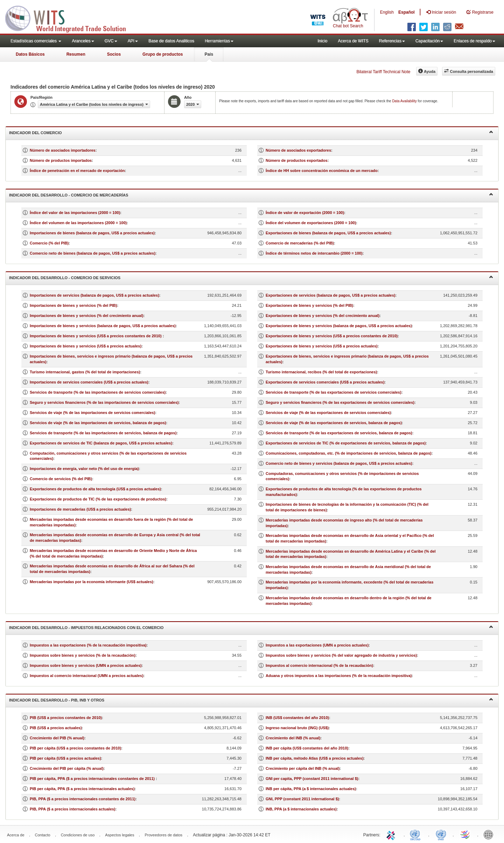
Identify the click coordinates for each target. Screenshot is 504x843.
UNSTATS (441, 834)
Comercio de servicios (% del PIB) (61, 479)
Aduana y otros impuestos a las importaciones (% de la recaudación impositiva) (339, 676)
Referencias (392, 41)
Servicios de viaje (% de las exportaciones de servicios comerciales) (328, 413)
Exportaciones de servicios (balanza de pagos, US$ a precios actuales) (330, 295)
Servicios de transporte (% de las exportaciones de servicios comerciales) (334, 392)
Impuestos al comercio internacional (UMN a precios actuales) (87, 676)
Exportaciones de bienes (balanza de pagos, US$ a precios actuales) (328, 233)
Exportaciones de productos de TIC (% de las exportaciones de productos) (98, 499)
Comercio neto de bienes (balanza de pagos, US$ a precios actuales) (93, 253)
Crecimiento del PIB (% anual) (57, 738)
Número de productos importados (61, 160)
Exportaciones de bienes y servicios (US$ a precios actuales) (322, 346)
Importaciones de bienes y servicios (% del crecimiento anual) (87, 316)
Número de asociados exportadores (298, 150)
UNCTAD (416, 834)
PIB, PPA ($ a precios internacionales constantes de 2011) (83, 799)
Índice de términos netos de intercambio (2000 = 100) (314, 253)
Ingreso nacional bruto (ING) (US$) (297, 728)
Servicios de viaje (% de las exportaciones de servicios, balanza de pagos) (334, 423)
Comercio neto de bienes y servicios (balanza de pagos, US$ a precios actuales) (339, 463)
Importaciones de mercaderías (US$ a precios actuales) (80, 509)
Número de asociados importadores (63, 150)
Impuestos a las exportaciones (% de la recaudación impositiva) (88, 645)
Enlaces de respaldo (474, 41)
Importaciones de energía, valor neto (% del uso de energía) (84, 469)
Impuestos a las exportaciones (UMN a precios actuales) (317, 645)
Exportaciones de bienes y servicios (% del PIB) (309, 305)
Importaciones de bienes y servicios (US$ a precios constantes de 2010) (96, 336)
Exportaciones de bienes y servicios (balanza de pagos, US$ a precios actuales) (339, 326)
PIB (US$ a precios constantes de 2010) (66, 718)
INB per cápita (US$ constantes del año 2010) (307, 748)
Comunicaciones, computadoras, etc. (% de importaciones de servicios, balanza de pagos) (349, 453)
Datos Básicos (30, 54)
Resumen (76, 54)
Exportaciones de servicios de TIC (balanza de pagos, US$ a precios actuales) (101, 443)
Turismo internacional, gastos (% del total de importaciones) (85, 372)
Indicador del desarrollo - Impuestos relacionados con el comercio (251, 627)
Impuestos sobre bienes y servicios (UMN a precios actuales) (86, 665)
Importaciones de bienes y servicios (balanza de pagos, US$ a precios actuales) (103, 326)
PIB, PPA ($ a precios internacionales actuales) (73, 809)
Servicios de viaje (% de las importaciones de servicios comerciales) (92, 413)
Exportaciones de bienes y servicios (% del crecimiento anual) (323, 316)
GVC (111, 41)
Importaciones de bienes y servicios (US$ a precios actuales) (86, 346)
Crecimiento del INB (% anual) (293, 738)
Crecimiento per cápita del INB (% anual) (303, 768)
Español (407, 12)
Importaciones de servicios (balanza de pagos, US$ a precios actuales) (94, 295)
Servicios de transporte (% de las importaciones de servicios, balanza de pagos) (103, 433)
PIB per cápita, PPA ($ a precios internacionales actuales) (82, 789)
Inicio (322, 41)
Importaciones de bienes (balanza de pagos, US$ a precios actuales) (92, 233)
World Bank (490, 834)
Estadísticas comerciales (36, 41)
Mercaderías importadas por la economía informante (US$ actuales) (92, 582)
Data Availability (405, 101)
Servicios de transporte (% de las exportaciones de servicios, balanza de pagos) (339, 433)
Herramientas (219, 41)
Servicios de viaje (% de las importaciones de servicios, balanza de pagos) (98, 423)
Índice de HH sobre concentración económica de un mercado (322, 171)
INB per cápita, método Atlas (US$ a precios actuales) (315, 758)
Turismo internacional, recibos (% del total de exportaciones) (321, 372)
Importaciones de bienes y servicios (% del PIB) (73, 305)
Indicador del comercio (251, 132)
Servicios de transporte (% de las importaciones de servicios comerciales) (98, 392)
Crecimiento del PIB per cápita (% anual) (67, 768)
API (133, 41)
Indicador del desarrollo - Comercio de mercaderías (251, 195)
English (387, 12)
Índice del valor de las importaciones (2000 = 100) (75, 213)
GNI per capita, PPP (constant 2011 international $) (312, 779)
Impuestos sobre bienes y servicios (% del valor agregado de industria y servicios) (341, 655)
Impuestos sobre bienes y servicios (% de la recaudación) (83, 655)
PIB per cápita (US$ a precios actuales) (65, 758)
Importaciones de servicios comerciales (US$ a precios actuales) (89, 382)
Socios (114, 54)
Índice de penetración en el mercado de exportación (77, 171)
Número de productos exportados (297, 160)
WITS (70, 18)
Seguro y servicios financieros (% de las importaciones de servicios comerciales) (104, 402)
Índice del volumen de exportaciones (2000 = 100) (311, 223)
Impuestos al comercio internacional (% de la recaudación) (319, 665)
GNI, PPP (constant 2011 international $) (302, 799)
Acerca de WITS (353, 41)
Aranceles (83, 41)
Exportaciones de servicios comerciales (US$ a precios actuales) (325, 382)
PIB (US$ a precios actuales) (56, 728)
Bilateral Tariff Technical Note (383, 72)
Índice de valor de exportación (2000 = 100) (305, 213)
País (209, 54)
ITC (392, 834)
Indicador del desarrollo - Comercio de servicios (251, 277)
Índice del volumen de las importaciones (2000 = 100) (78, 223)
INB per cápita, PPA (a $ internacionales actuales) (311, 789)
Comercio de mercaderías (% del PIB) (300, 243)
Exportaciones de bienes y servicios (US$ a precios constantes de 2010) (332, 336)
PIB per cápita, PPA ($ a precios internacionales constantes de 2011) (93, 779)
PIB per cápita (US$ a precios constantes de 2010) (75, 748)
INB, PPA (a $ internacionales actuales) (301, 809)
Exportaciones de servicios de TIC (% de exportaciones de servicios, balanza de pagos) (346, 443)
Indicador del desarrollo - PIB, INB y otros (251, 700)
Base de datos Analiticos (171, 41)
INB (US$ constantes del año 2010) (297, 718)
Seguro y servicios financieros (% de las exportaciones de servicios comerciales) (340, 402)
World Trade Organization (465, 834)
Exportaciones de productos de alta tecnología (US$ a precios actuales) (95, 489)
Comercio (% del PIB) (49, 243)
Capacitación (429, 41)
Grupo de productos (163, 54)
